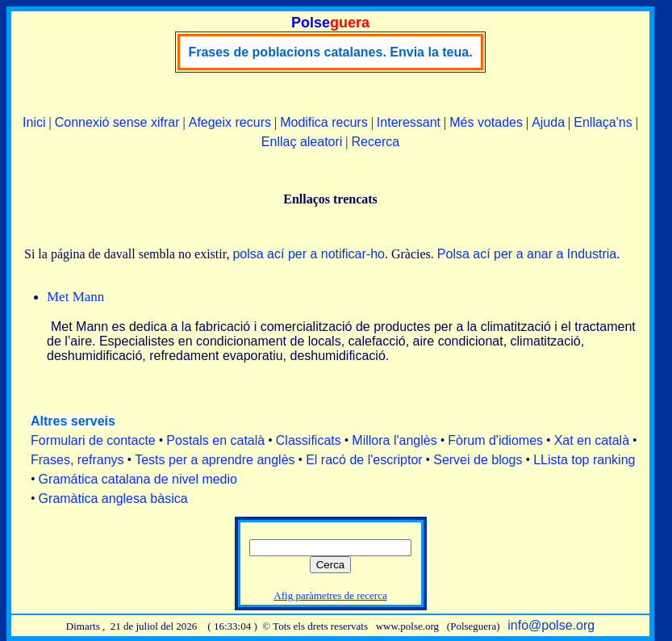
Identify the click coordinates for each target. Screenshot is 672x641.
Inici (34, 122)
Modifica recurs (323, 122)
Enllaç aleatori (302, 142)
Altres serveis (73, 421)
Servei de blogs (478, 460)
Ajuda (548, 122)
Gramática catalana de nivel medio (138, 479)
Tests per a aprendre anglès (215, 460)
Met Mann (75, 297)
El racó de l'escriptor (364, 460)
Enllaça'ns (603, 122)
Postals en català (215, 440)
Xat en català (592, 440)
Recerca (376, 142)
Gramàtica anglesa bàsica (113, 499)
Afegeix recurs (230, 122)
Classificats (309, 440)
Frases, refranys (77, 460)
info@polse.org (551, 625)
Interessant (409, 122)
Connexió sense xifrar (117, 122)
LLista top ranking (584, 460)
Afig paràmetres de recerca (330, 595)
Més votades (486, 122)
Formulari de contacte (93, 440)
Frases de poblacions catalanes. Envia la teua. (330, 52)
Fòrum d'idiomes (495, 440)
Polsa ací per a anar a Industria (527, 254)
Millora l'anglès (394, 440)
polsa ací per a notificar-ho (309, 254)
